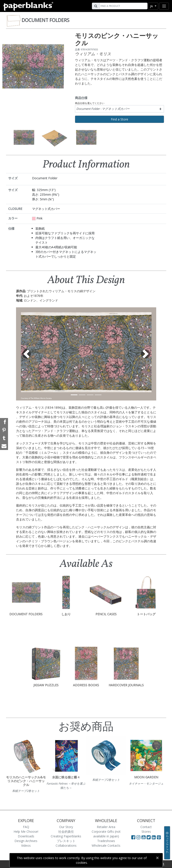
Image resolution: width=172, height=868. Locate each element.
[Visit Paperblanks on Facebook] (133, 837)
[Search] (123, 6)
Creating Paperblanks (66, 836)
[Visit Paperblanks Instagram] (138, 837)
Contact (146, 827)
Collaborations (66, 845)
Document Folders (46, 20)
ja (152, 6)
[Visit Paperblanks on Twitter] (149, 837)
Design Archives (26, 841)
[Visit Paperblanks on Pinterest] (159, 837)
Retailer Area (106, 827)
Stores (146, 832)
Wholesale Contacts (106, 845)
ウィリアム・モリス (93, 54)
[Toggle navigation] (164, 6)
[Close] (157, 858)
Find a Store (119, 119)
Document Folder (103, 109)
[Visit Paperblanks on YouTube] (144, 837)
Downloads (26, 836)
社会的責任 (66, 832)
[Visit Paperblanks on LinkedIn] (154, 837)
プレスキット (66, 841)
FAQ (26, 827)
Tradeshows (106, 841)
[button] (27, 354)
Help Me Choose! (26, 832)
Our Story (66, 827)
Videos (26, 845)
